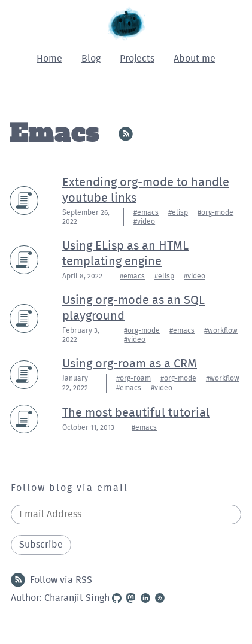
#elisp (178, 212)
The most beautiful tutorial (136, 413)
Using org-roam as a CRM (130, 364)
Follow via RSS (51, 580)
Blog (91, 59)
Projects (137, 59)
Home (49, 59)
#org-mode (215, 212)
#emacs (146, 212)
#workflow (221, 330)
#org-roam (133, 378)
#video (144, 221)
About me (195, 59)
